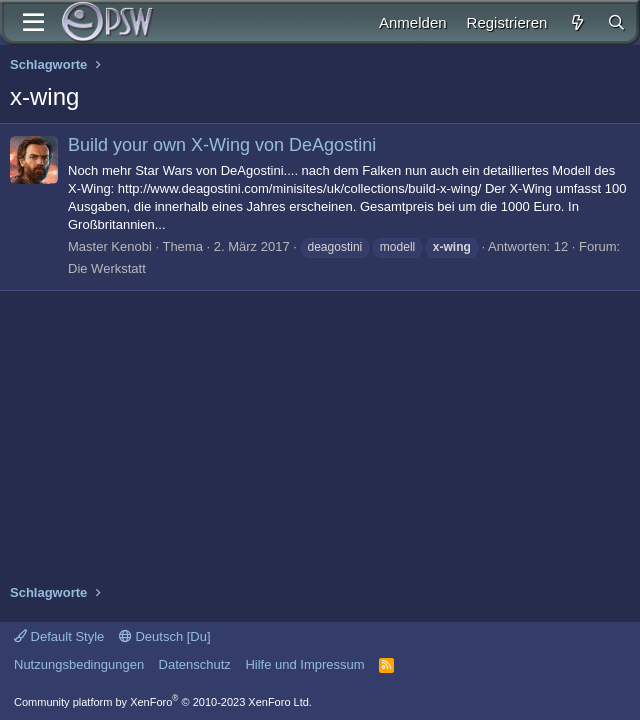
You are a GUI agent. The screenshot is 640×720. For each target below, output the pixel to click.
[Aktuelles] (576, 22)
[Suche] (616, 22)
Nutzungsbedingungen (79, 664)
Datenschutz (195, 664)
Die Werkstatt (107, 268)
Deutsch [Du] (165, 636)
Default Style (59, 636)
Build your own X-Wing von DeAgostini (222, 145)
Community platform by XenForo (163, 702)
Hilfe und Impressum (304, 664)
